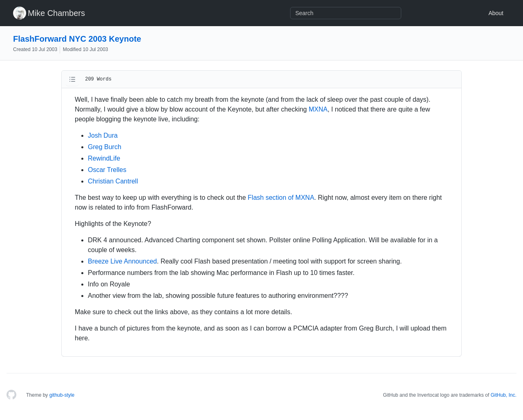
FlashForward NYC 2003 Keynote (77, 39)
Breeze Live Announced (122, 261)
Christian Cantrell (113, 181)
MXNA (318, 109)
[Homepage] (11, 395)
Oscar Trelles (107, 170)
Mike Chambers (56, 13)
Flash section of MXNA (281, 198)
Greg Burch (105, 147)
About (496, 13)
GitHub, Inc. (504, 395)
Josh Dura (103, 135)
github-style (62, 395)
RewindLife (104, 158)
